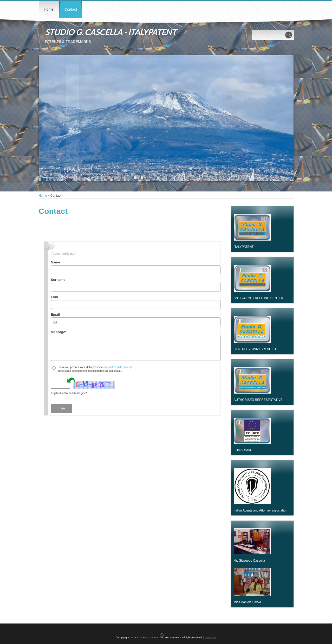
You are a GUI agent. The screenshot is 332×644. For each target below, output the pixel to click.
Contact (71, 9)
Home (49, 9)
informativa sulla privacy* (118, 367)
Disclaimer (210, 637)
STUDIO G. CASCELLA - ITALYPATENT (111, 32)
